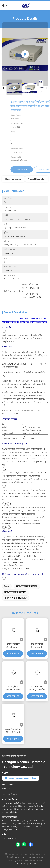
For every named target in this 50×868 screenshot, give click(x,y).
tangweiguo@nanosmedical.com (21, 778)
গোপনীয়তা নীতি (20, 864)
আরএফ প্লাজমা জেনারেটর (16, 598)
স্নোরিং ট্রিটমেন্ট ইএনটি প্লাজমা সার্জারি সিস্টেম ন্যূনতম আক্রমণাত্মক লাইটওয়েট (13, 646)
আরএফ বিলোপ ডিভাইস (15, 592)
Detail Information (13, 179)
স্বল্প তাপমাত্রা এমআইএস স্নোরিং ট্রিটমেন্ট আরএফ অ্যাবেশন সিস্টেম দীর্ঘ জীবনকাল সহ (37, 688)
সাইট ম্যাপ (32, 864)
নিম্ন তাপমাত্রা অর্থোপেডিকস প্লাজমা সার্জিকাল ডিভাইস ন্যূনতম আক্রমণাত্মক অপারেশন (37, 646)
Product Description (37, 179)
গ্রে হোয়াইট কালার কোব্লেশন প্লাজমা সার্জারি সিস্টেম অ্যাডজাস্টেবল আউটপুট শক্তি (13, 688)
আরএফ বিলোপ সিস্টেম (26, 586)
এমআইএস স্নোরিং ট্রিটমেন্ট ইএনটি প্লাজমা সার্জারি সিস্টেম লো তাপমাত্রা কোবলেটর (13, 731)
